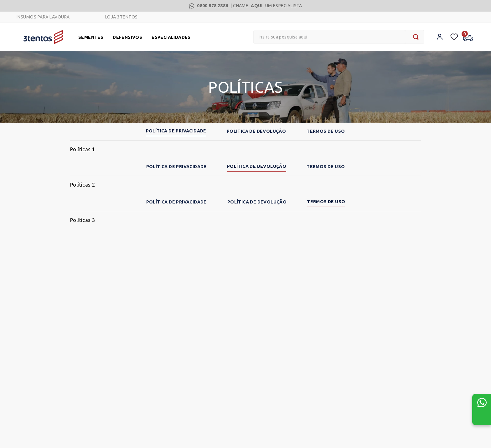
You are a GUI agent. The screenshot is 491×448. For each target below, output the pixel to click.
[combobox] (339, 37)
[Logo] (43, 37)
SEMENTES (91, 37)
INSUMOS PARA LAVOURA (43, 17)
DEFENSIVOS (127, 37)
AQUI (257, 6)
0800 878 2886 (212, 6)
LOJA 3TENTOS (121, 17)
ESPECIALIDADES (171, 37)
